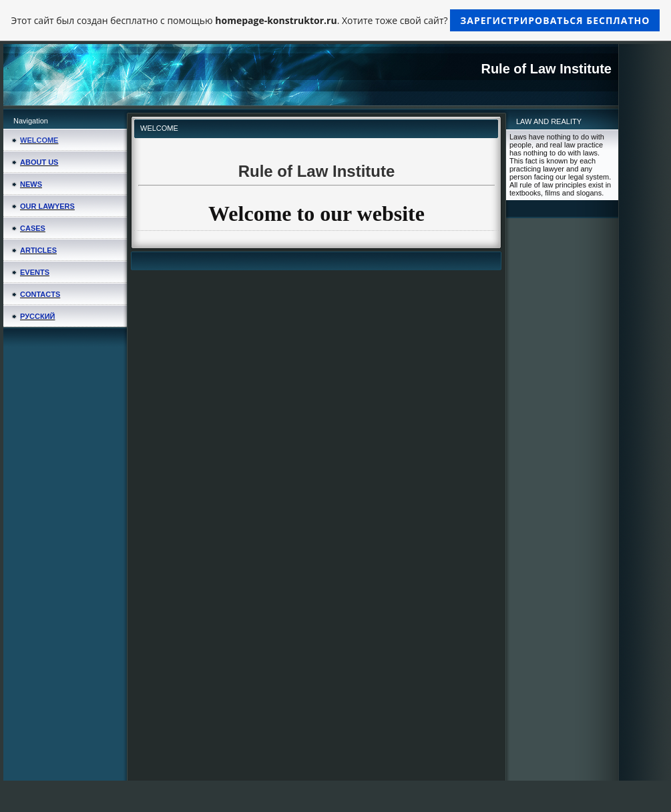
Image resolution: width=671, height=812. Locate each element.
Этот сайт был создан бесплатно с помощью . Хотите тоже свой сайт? (336, 20)
